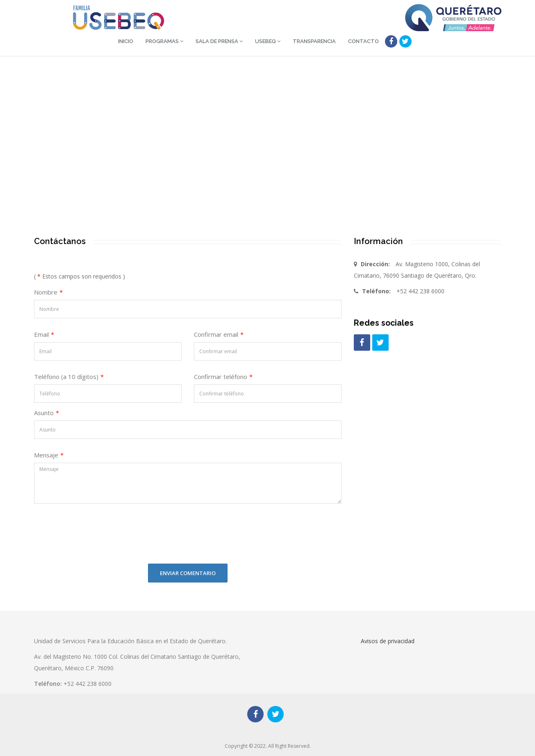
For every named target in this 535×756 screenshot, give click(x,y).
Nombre (48, 292)
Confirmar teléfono (223, 377)
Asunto (47, 413)
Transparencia (314, 41)
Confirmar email (219, 334)
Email (44, 334)
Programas (164, 41)
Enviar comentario (188, 573)
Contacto (363, 41)
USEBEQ (268, 41)
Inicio (126, 41)
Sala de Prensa (219, 41)
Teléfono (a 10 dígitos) (69, 377)
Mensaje (49, 455)
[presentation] (90, 541)
